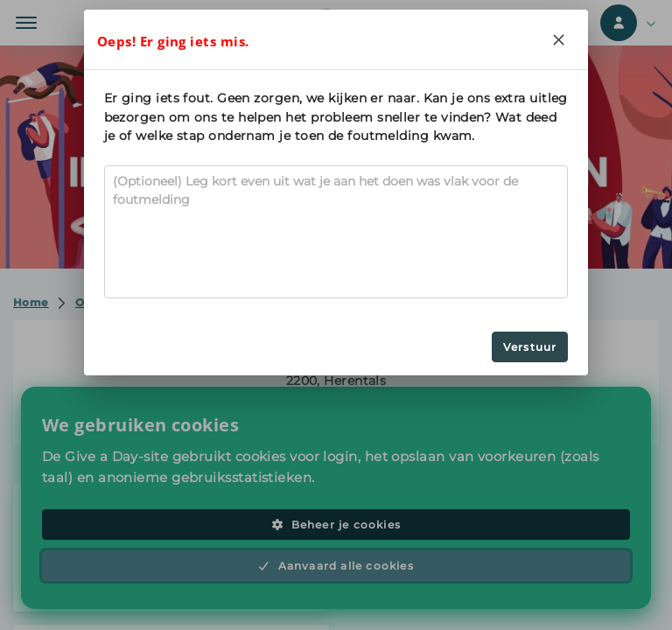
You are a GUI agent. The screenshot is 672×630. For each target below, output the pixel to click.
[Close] (558, 39)
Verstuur (530, 347)
